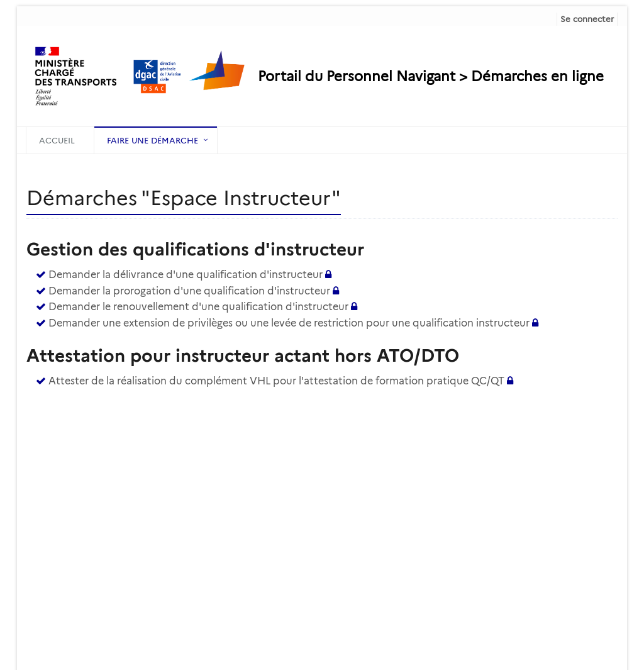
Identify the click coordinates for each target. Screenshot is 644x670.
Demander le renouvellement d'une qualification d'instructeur (198, 307)
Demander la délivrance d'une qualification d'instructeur (186, 275)
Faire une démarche (153, 140)
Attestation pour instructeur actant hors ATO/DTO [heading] (243, 355)
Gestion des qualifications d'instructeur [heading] (195, 249)
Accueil (57, 140)
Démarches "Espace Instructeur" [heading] (184, 198)
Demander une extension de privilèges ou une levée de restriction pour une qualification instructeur (289, 323)
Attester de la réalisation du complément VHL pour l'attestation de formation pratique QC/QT (276, 381)
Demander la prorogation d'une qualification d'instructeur (189, 291)
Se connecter (587, 19)
